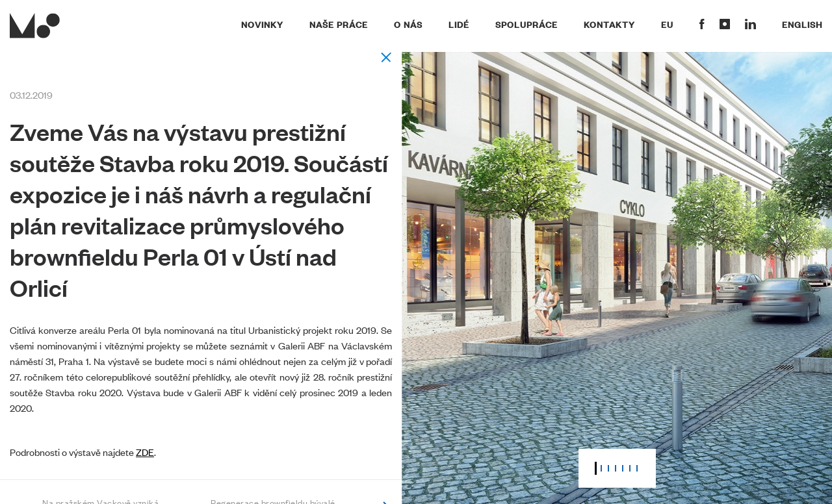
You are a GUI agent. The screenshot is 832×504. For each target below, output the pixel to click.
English (802, 24)
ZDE (145, 452)
